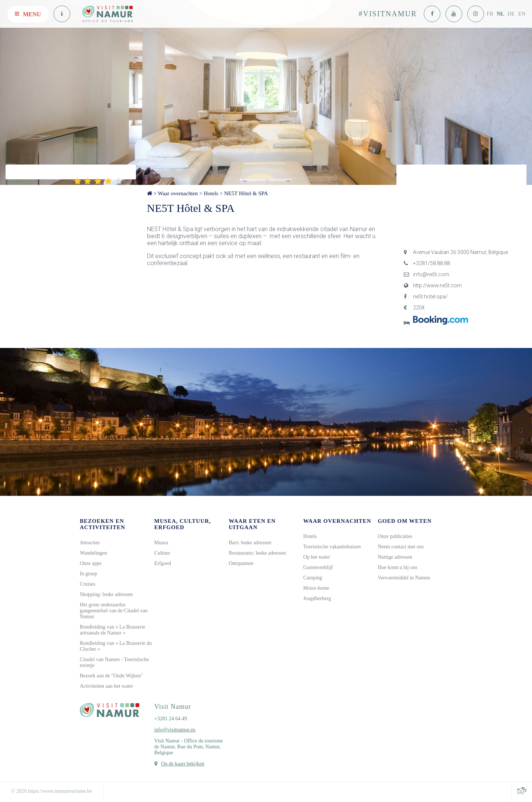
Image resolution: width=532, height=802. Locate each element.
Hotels (211, 193)
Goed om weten (405, 521)
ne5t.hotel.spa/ (426, 297)
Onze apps (91, 563)
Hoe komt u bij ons (397, 567)
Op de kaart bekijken (183, 764)
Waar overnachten (178, 193)
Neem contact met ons (401, 547)
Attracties (90, 543)
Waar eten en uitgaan (252, 524)
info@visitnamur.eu (175, 730)
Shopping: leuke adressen (106, 594)
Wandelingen (93, 553)
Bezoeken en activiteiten (103, 524)
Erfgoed (163, 563)
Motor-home (316, 588)
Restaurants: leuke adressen (257, 553)
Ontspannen (241, 563)
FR (490, 14)
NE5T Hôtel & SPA (246, 193)
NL (500, 14)
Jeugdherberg (317, 598)
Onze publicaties (395, 536)
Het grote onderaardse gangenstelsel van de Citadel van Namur (114, 611)
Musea (161, 543)
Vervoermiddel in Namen (404, 578)
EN (522, 14)
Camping (313, 578)
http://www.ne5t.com (433, 285)
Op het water (317, 557)
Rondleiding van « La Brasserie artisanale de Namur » (112, 630)
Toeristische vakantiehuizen (332, 547)
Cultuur (162, 553)
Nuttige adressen (395, 557)
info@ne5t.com (427, 274)
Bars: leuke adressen (250, 543)
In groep (88, 574)
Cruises (88, 584)
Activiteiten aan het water (106, 686)
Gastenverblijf (318, 567)
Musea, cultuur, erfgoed (183, 524)
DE (511, 14)
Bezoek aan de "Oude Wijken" (111, 676)
